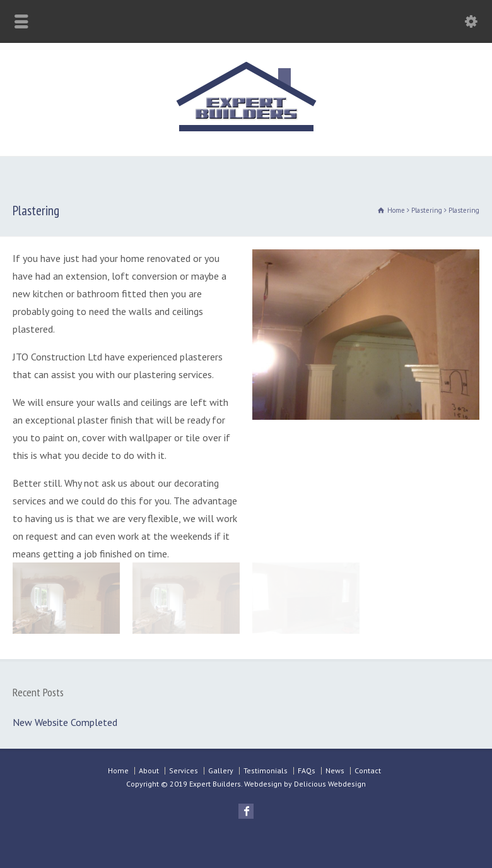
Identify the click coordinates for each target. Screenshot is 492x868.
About (149, 770)
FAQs (307, 770)
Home (118, 770)
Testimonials (266, 770)
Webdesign (263, 784)
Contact (368, 770)
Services (184, 770)
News (335, 770)
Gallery (221, 770)
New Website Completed (65, 722)
